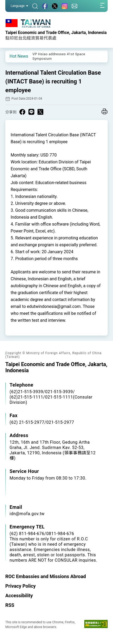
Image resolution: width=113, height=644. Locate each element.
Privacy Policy (20, 586)
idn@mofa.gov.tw (27, 514)
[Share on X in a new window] (40, 112)
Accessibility (19, 596)
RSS (10, 605)
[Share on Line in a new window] (31, 112)
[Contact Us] (74, 6)
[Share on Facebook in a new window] (22, 112)
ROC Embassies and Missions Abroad (46, 576)
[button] (13, 56)
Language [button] (19, 6)
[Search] (35, 6)
